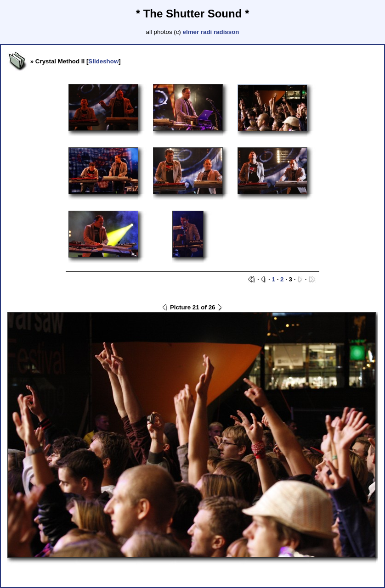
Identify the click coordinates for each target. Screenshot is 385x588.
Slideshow (103, 61)
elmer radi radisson (211, 32)
